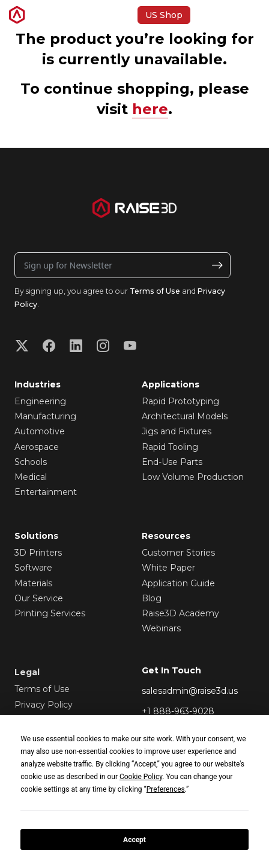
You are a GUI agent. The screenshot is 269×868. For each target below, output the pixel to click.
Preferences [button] (166, 789)
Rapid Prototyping (180, 401)
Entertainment (46, 492)
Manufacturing (45, 416)
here (150, 109)
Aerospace (37, 447)
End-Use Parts (172, 462)
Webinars (161, 628)
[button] (253, 16)
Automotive (40, 431)
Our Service (39, 598)
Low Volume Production (193, 477)
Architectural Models (185, 416)
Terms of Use (155, 291)
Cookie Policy (141, 777)
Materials (33, 583)
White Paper (168, 568)
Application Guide (178, 583)
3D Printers (38, 553)
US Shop (164, 15)
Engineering (40, 401)
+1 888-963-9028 (178, 711)
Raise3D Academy (180, 613)
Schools (31, 462)
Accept (134, 840)
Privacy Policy (44, 705)
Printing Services (50, 613)
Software (33, 568)
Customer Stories (178, 553)
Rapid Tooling (170, 447)
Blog (152, 598)
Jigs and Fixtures (177, 431)
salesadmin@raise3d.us (190, 691)
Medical (31, 477)
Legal (27, 672)
